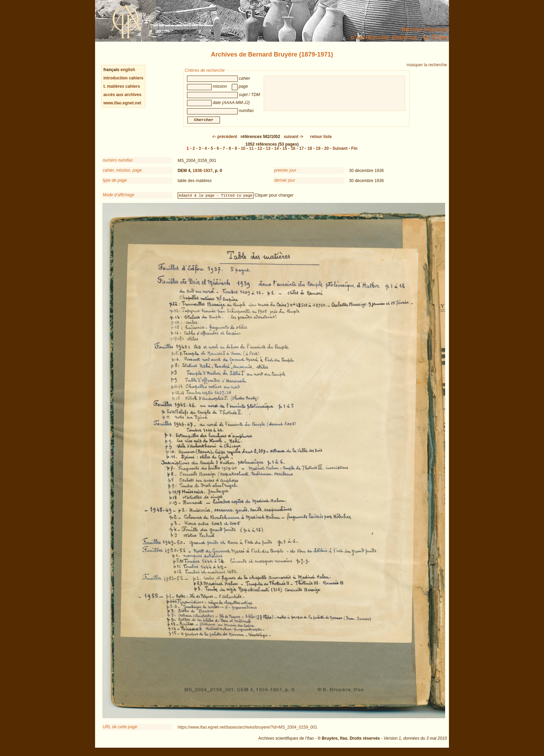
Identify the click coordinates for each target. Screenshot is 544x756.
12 (260, 153)
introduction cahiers (123, 78)
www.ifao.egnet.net (122, 103)
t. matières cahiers (122, 86)
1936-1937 (202, 175)
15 (285, 153)
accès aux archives (122, 95)
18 (310, 153)
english (128, 70)
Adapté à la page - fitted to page (215, 199)
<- (225, 141)
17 (301, 153)
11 (251, 153)
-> (294, 141)
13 (268, 153)
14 (276, 153)
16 (293, 153)
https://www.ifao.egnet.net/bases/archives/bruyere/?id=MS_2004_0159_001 (248, 731)
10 (243, 153)
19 (318, 153)
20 (326, 153)
